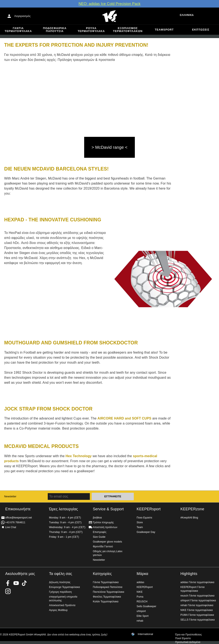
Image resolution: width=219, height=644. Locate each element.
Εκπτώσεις (201, 30)
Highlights (189, 574)
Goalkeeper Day (146, 532)
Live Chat (11, 527)
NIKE (140, 592)
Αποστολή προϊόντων (105, 527)
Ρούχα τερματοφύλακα (91, 30)
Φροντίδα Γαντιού (103, 547)
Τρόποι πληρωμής (103, 522)
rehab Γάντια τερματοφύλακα (197, 605)
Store (140, 522)
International (146, 634)
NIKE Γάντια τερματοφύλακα (197, 610)
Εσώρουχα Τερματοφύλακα (64, 587)
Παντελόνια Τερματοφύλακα (108, 592)
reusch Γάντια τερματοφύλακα (198, 596)
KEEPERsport (149, 509)
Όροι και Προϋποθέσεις (189, 635)
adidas (140, 582)
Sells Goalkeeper (147, 606)
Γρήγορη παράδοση (60, 592)
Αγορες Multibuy (58, 610)
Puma (140, 597)
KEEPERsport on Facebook (8, 583)
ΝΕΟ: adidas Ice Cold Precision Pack (109, 4)
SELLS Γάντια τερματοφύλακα (198, 620)
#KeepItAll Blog (189, 518)
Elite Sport (143, 616)
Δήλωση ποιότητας (60, 582)
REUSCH (142, 602)
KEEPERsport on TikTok (24, 583)
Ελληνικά (187, 15)
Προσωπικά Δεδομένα (188, 642)
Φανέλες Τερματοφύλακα (107, 597)
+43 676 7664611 (15, 522)
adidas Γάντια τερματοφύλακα (197, 582)
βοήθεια (97, 518)
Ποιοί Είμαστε (183, 638)
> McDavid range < (109, 147)
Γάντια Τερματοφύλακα (18, 30)
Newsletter (10, 496)
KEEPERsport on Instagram (8, 591)
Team (140, 527)
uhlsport (141, 611)
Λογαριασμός (22, 16)
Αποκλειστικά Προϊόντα (62, 605)
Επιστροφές (100, 532)
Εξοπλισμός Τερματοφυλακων (128, 30)
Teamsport (164, 30)
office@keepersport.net (19, 518)
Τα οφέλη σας (61, 574)
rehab (140, 621)
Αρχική (109, 16)
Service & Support (108, 509)
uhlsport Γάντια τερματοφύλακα (198, 600)
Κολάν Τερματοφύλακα (106, 602)
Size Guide (99, 537)
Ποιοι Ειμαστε (145, 518)
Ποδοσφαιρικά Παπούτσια (55, 30)
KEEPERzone (192, 509)
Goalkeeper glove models (107, 542)
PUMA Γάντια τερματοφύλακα (197, 615)
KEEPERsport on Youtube (16, 583)
